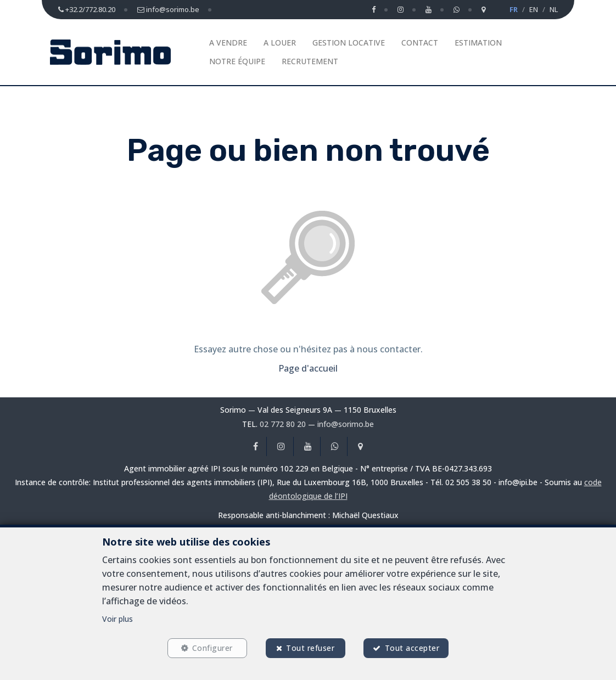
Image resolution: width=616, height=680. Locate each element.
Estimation (478, 43)
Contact (420, 43)
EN (534, 9)
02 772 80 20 (283, 424)
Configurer (212, 648)
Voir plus (117, 619)
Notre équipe (237, 61)
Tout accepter (412, 648)
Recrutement (310, 61)
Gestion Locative (349, 43)
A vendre (228, 43)
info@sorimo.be (346, 424)
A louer (280, 43)
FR (514, 9)
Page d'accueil (308, 368)
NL (554, 9)
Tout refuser (310, 648)
